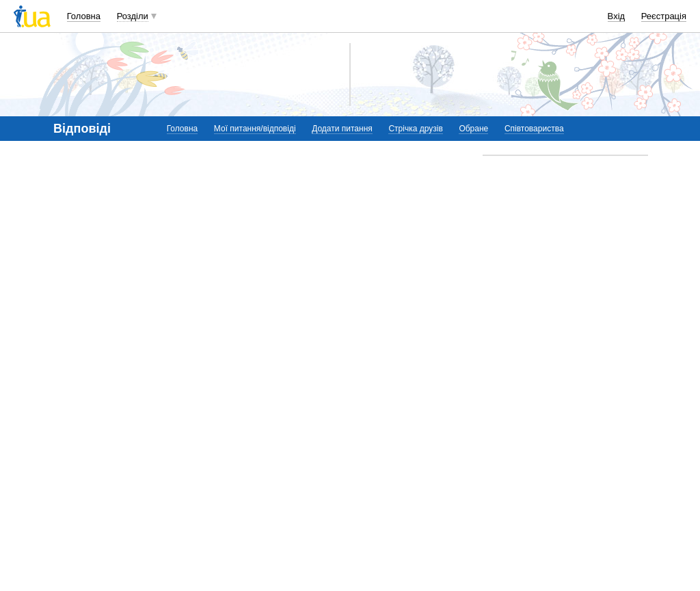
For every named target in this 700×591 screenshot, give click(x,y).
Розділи (133, 16)
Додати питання (342, 129)
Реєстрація (664, 16)
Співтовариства (534, 129)
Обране (473, 129)
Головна (84, 16)
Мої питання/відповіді (255, 129)
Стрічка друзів (415, 129)
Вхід (617, 16)
